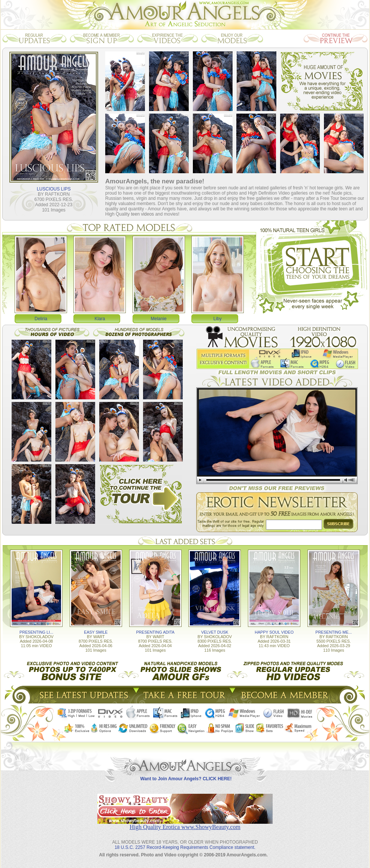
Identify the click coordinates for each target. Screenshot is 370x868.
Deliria (41, 319)
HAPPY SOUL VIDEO (274, 632)
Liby (218, 319)
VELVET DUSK (215, 632)
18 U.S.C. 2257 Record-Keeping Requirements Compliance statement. (185, 847)
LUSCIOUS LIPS (54, 189)
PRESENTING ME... (333, 632)
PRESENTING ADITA (155, 632)
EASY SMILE (96, 632)
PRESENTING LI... (36, 632)
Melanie (159, 319)
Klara (100, 319)
